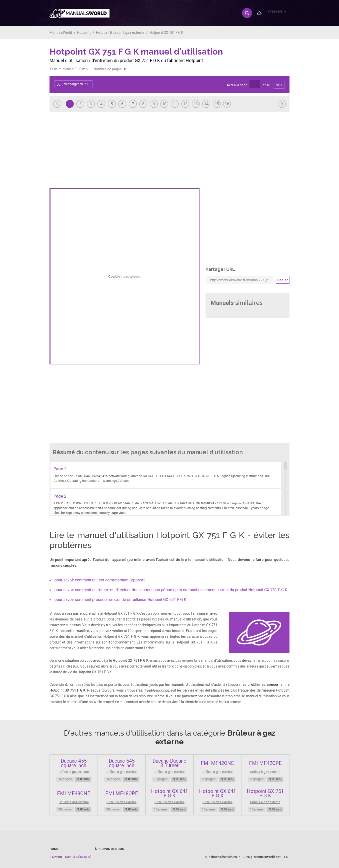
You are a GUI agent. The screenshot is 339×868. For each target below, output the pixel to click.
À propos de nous (109, 849)
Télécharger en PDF (76, 84)
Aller (279, 85)
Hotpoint (84, 33)
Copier (283, 280)
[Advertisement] (269, 59)
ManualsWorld (61, 33)
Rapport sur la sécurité (70, 857)
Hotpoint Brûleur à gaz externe (120, 33)
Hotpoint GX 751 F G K (166, 33)
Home (54, 849)
